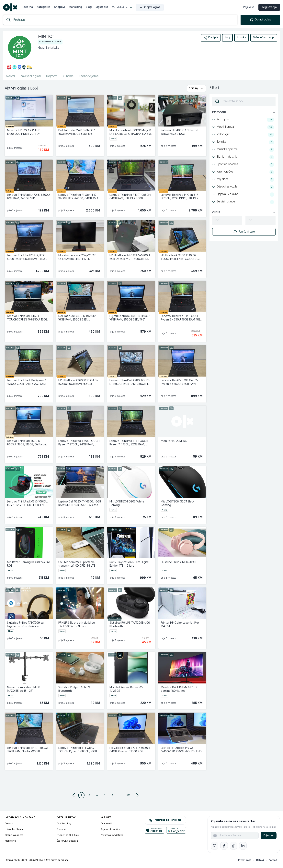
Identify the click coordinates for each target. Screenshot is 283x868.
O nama (9, 824)
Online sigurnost (14, 835)
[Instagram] (215, 846)
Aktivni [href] (10, 76)
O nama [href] (68, 76)
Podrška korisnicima (165, 820)
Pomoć (273, 860)
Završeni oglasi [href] (30, 76)
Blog (89, 7)
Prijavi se (269, 835)
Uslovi (260, 860)
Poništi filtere (244, 232)
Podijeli (211, 38)
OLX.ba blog (64, 824)
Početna (27, 7)
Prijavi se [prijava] (249, 7)
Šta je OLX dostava (67, 841)
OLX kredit (107, 824)
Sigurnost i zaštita (110, 829)
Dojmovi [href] (52, 76)
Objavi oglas (150, 7)
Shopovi (59, 7)
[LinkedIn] (243, 846)
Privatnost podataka (112, 835)
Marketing (75, 7)
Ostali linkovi (122, 8)
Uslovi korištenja (14, 829)
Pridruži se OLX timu (68, 835)
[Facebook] (224, 846)
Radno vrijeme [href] (89, 76)
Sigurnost (102, 7)
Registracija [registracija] (269, 7)
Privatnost (245, 860)
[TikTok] (233, 846)
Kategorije (44, 7)
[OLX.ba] (10, 7)
